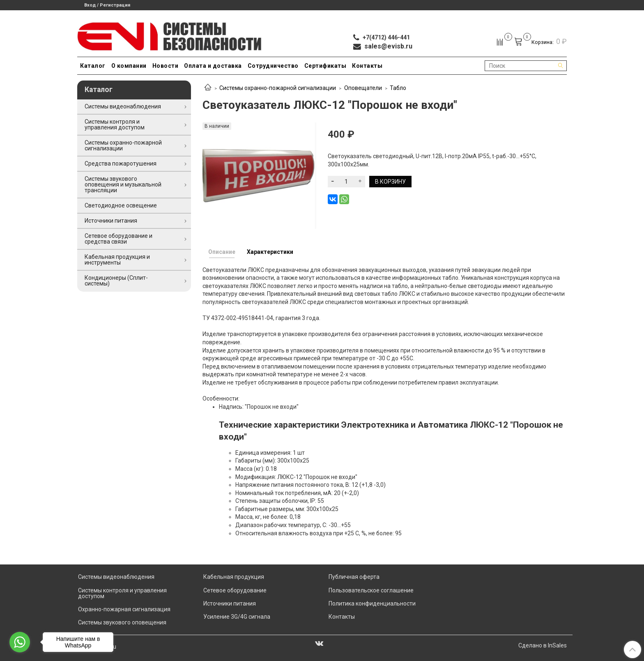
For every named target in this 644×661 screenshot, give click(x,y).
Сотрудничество (273, 66)
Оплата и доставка (213, 66)
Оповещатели (363, 88)
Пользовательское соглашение (371, 590)
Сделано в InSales (543, 645)
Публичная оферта (354, 577)
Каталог (93, 66)
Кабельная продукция (234, 577)
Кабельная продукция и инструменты (117, 260)
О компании (129, 66)
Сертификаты (325, 66)
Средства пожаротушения (121, 164)
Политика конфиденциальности (372, 603)
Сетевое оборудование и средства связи (118, 239)
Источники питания (111, 221)
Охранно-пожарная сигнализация (124, 609)
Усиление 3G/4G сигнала (237, 617)
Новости (166, 66)
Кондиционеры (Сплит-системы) (116, 281)
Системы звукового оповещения (122, 622)
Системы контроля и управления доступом (115, 124)
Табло (398, 88)
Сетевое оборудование (235, 590)
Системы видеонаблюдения (123, 106)
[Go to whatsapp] (20, 642)
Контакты (367, 66)
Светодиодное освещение (121, 205)
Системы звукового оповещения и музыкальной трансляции (123, 184)
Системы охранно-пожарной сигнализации (278, 88)
